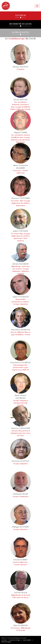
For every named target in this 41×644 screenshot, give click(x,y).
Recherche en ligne (15, 640)
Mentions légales (6, 642)
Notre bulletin (27, 640)
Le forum (4, 640)
